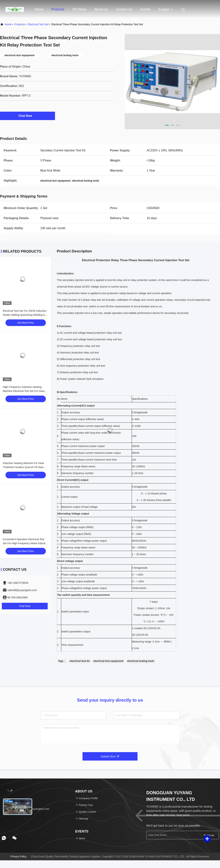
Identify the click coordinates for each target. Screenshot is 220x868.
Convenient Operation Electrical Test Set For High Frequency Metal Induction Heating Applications (25, 543)
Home (39, 9)
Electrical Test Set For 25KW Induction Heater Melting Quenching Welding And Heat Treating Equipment (25, 315)
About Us (101, 9)
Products (58, 9)
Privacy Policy (19, 856)
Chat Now (27, 116)
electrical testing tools (141, 661)
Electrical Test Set (38, 24)
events (145, 9)
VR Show (79, 9)
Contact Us (124, 9)
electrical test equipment (108, 661)
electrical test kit (80, 661)
